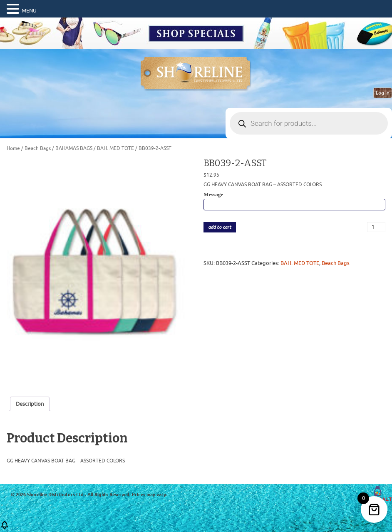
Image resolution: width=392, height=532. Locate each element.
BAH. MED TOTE (115, 148)
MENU (29, 11)
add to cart (220, 227)
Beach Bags (38, 148)
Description (30, 404)
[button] (14, 9)
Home (13, 148)
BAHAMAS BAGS (74, 148)
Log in (383, 93)
